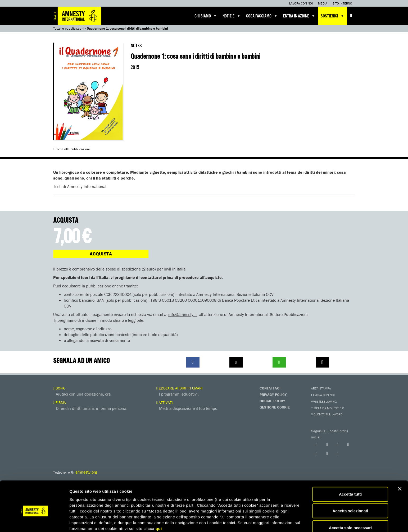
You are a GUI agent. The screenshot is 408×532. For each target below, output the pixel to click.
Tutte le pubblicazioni (69, 28)
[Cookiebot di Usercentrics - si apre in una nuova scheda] (34, 522)
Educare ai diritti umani (180, 388)
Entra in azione (299, 16)
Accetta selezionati (350, 487)
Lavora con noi (301, 3)
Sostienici (333, 16)
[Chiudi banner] (400, 465)
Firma (60, 402)
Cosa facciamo (262, 16)
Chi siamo (206, 16)
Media (323, 3)
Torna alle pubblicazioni (71, 149)
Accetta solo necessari (350, 504)
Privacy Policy (273, 395)
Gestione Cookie (275, 407)
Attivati (165, 402)
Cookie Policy (272, 401)
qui (159, 505)
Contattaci (270, 388)
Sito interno (342, 3)
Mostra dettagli (278, 522)
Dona (59, 388)
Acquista (101, 254)
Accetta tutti (350, 470)
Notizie (232, 16)
